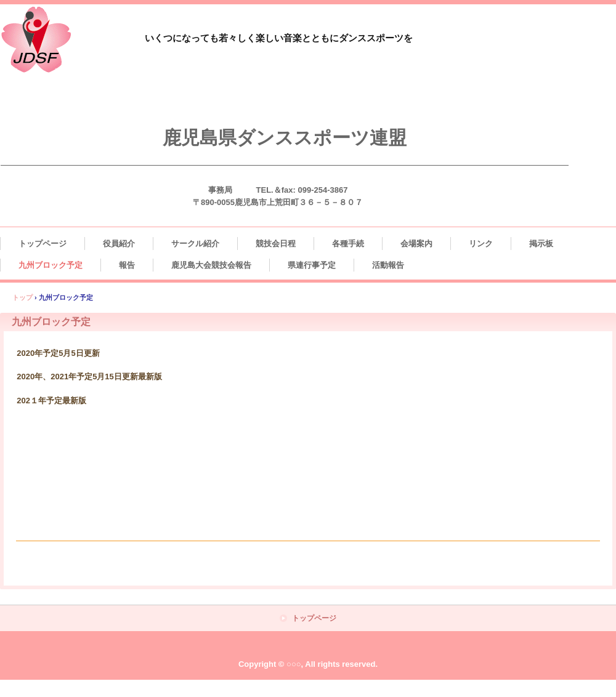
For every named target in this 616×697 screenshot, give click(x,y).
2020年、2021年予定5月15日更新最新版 (89, 377)
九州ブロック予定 (51, 265)
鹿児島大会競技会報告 (211, 265)
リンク (481, 244)
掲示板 (541, 244)
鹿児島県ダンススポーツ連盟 (285, 138)
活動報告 (388, 265)
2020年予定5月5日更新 (58, 353)
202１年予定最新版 (51, 401)
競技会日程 (276, 244)
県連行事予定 (312, 265)
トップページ (43, 244)
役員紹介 (119, 244)
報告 (127, 265)
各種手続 (348, 244)
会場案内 (416, 244)
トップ (22, 297)
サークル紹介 (195, 244)
